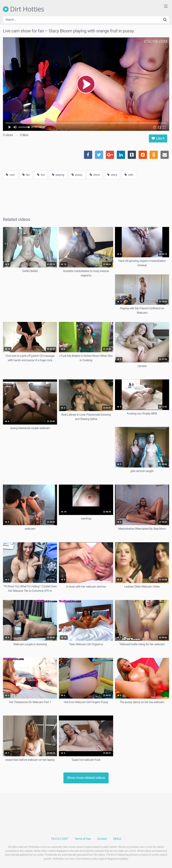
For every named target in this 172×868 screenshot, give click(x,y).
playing (58, 175)
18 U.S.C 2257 (60, 839)
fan (26, 175)
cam (10, 175)
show (95, 175)
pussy (77, 175)
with (129, 175)
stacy (112, 175)
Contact (102, 839)
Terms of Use (83, 839)
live (41, 175)
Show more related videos (86, 778)
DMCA (117, 839)
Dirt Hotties (24, 9)
